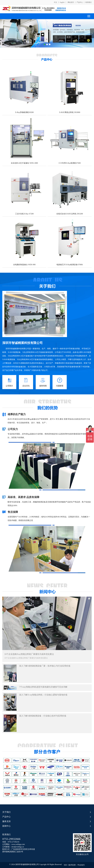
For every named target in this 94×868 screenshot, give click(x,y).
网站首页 (71, 2)
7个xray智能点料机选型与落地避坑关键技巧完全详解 (43, 687)
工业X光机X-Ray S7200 (24, 214)
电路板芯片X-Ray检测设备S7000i (70, 265)
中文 (55, 2)
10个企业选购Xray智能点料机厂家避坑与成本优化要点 (29, 654)
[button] (44, 44)
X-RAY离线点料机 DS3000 (70, 112)
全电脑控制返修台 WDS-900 (24, 265)
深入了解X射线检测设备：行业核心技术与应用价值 (43, 716)
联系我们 (89, 2)
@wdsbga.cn (19, 847)
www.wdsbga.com (18, 844)
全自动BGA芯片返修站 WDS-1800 (24, 163)
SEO (66, 865)
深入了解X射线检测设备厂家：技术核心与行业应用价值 (45, 666)
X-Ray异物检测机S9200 (24, 112)
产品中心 (80, 2)
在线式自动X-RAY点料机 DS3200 (70, 214)
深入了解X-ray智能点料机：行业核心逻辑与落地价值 (43, 695)
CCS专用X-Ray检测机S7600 (70, 163)
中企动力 (81, 865)
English (62, 2)
